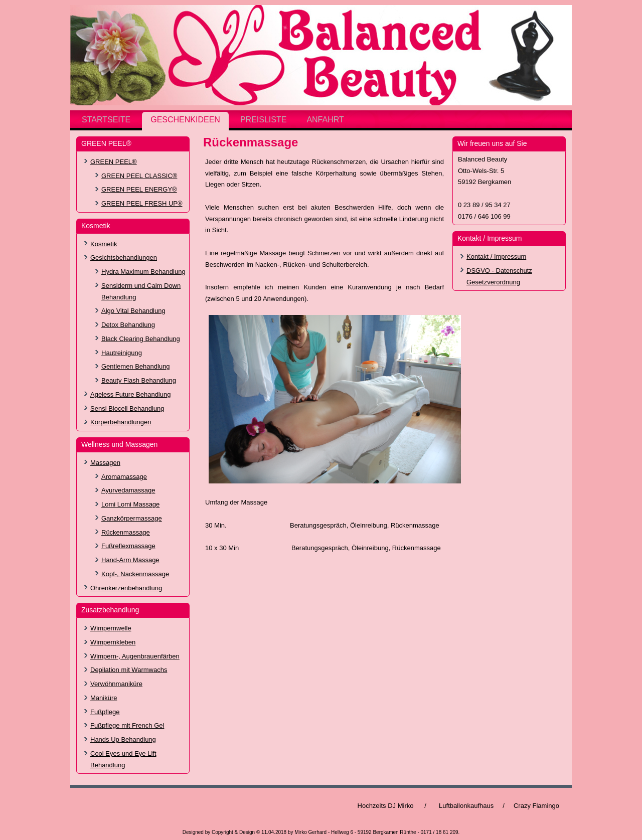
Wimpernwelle (111, 628)
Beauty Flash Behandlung (139, 380)
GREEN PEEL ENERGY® (139, 189)
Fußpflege (105, 712)
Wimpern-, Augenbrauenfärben (135, 656)
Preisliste (263, 120)
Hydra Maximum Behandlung (143, 272)
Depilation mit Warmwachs (129, 670)
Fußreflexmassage (128, 546)
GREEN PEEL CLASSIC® (139, 176)
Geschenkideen (185, 120)
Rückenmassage (126, 532)
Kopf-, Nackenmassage (135, 574)
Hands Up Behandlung (123, 739)
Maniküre (104, 698)
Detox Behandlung (128, 325)
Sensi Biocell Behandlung (127, 408)
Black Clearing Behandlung (141, 339)
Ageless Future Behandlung (130, 394)
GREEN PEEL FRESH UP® (142, 203)
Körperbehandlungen (121, 422)
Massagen (105, 463)
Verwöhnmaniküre (116, 684)
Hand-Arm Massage (130, 560)
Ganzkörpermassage (132, 518)
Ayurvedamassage (128, 490)
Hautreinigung (122, 353)
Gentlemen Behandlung (136, 366)
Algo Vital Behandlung (133, 311)
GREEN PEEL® (114, 162)
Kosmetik (104, 244)
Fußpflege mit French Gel (127, 725)
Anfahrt (325, 120)
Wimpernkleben (113, 642)
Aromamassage (124, 477)
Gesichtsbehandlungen (124, 258)
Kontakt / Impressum (496, 257)
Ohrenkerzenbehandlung (126, 588)
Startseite (106, 120)
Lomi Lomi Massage (130, 504)
